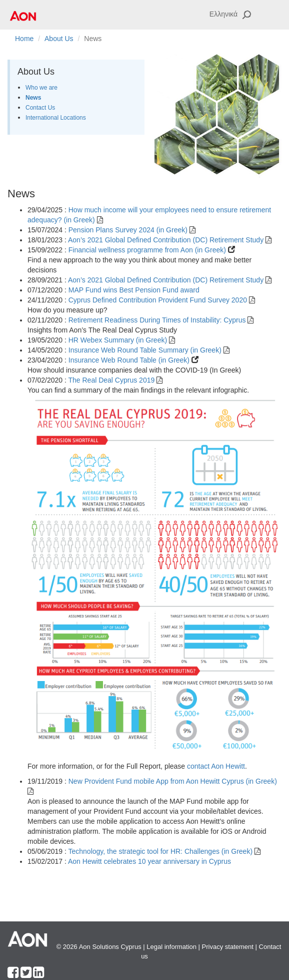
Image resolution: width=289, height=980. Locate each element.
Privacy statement (228, 947)
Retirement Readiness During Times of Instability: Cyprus (158, 320)
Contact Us (40, 108)
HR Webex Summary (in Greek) (119, 340)
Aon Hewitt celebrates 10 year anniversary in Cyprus (149, 861)
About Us (59, 39)
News (33, 98)
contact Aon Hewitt (216, 766)
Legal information (171, 947)
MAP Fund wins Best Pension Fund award (134, 290)
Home (24, 39)
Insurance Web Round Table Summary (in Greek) (146, 350)
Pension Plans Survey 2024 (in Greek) (129, 230)
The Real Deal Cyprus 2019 (112, 380)
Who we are (41, 88)
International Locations (56, 118)
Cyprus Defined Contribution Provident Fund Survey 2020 (159, 300)
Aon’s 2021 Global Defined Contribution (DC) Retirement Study (167, 240)
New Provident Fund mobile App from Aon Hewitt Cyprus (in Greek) (173, 781)
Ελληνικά (223, 14)
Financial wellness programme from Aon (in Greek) (148, 250)
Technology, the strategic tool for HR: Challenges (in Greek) (161, 851)
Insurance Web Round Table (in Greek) (130, 360)
